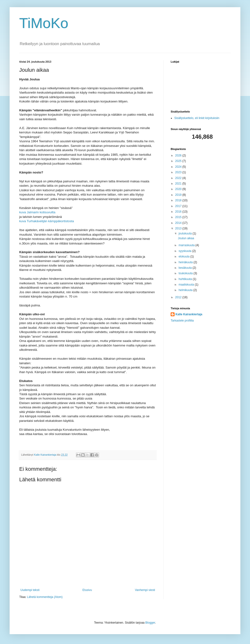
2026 (179, 155)
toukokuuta (186, 273)
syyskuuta (185, 251)
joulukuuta (186, 233)
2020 (179, 189)
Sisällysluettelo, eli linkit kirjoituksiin (197, 118)
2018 (179, 200)
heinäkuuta (186, 262)
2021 (179, 184)
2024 (179, 167)
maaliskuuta (187, 285)
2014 (179, 223)
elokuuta (184, 256)
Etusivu (87, 590)
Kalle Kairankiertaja (189, 314)
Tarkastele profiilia (182, 321)
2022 (179, 178)
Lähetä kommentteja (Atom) (45, 597)
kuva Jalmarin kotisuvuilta (37, 212)
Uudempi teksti (30, 590)
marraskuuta (187, 245)
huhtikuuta (186, 279)
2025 (179, 161)
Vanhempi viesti (145, 590)
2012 (179, 297)
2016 (179, 212)
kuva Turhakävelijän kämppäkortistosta (47, 221)
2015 (179, 217)
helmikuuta (186, 290)
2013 (179, 228)
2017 (179, 206)
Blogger (150, 623)
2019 (179, 195)
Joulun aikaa (186, 238)
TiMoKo (44, 23)
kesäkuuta (186, 268)
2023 (179, 172)
